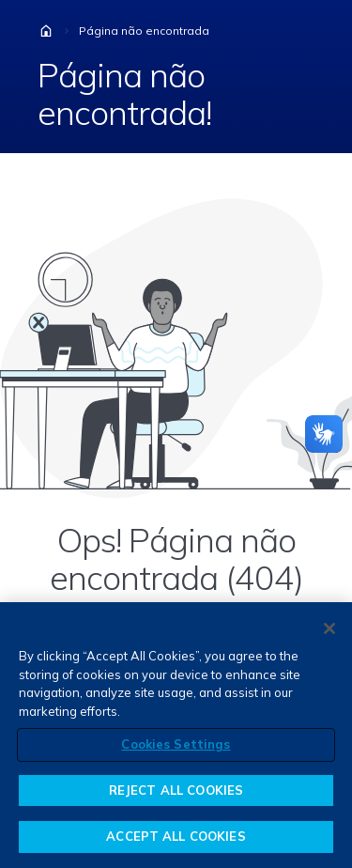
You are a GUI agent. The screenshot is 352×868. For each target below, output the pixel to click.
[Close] (329, 628)
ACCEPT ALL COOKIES (176, 836)
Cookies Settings (176, 744)
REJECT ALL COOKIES (176, 790)
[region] (176, 735)
